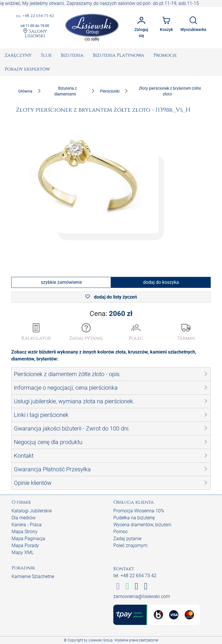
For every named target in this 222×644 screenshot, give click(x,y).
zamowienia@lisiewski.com (142, 596)
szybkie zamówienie (61, 282)
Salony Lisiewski (35, 33)
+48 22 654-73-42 (35, 16)
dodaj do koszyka (161, 282)
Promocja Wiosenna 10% (139, 511)
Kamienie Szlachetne (33, 576)
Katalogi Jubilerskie (32, 511)
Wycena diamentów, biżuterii (142, 525)
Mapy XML (23, 552)
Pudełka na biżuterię (134, 518)
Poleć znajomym (130, 545)
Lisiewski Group (101, 640)
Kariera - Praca (27, 525)
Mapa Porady (25, 545)
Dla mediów (24, 518)
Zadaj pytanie (127, 539)
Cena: (111, 314)
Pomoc (121, 532)
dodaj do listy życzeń (111, 297)
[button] (86, 332)
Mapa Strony (25, 532)
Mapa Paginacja (28, 539)
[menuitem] (18, 55)
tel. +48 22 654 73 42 (135, 576)
